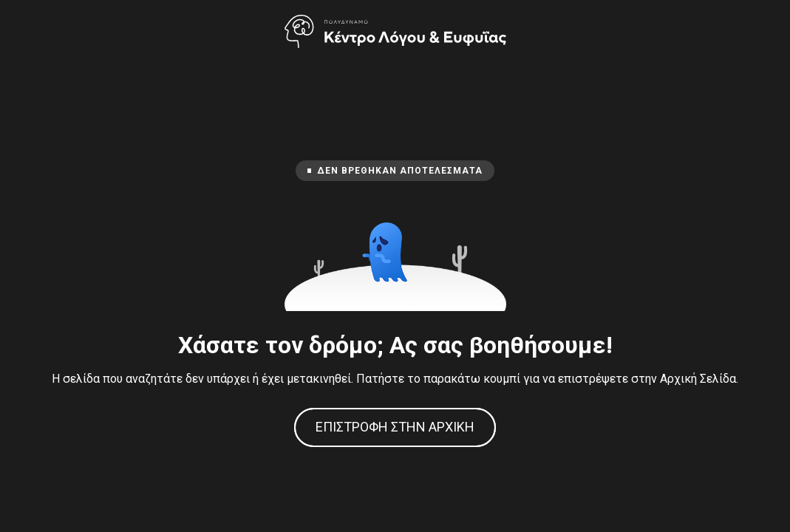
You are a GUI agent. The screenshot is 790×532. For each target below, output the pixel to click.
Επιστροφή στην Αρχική (395, 427)
